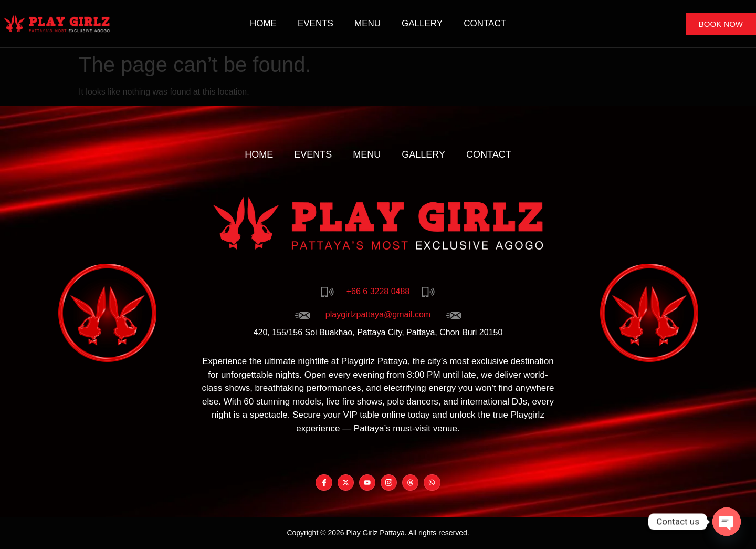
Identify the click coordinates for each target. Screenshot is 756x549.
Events (316, 23)
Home (263, 23)
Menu (367, 23)
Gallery (422, 23)
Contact (485, 23)
